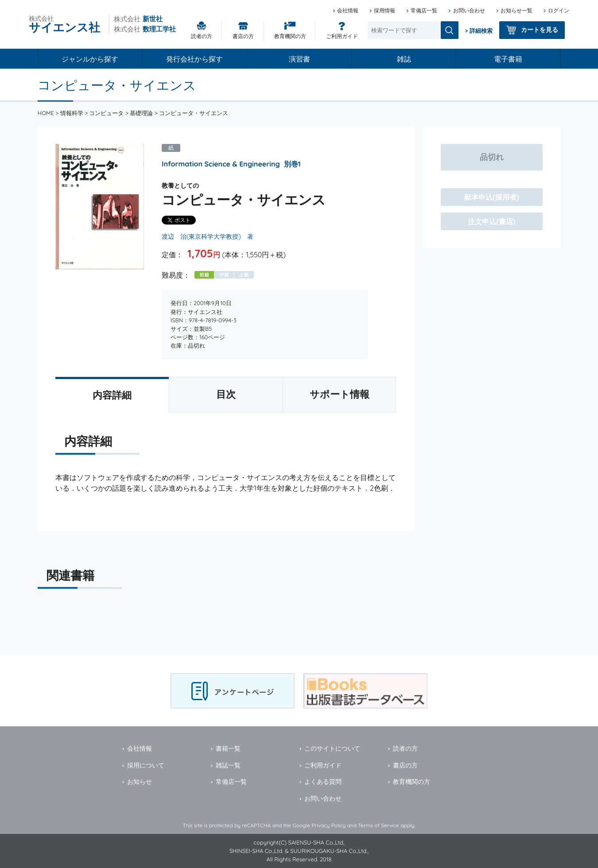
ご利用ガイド (342, 36)
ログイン (559, 10)
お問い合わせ (469, 10)
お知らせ (140, 782)
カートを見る (540, 30)
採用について (146, 765)
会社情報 (348, 10)
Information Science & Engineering (221, 164)
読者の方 (202, 36)
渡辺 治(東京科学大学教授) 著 (208, 236)
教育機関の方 (290, 36)
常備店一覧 (424, 10)
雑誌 (404, 59)
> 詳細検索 (479, 31)
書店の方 (243, 36)
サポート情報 (340, 394)
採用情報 (384, 10)
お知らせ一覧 (516, 10)
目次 (226, 394)
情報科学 (72, 113)
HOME (46, 113)
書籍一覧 (228, 748)
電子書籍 (508, 59)
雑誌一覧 (228, 765)
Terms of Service (379, 825)
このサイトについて (332, 748)
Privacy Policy (328, 825)
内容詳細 (112, 395)
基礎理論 (141, 113)
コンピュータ (106, 113)
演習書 (299, 59)
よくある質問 (323, 782)
